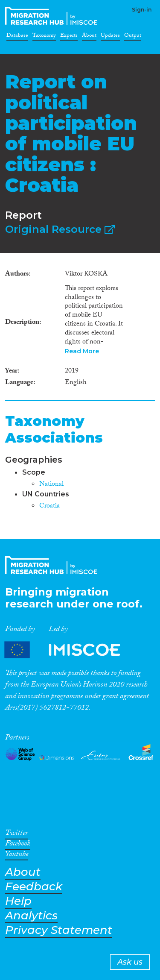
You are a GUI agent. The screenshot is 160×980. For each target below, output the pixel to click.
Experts (69, 37)
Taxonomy (44, 37)
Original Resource (60, 229)
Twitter (16, 834)
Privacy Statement (59, 930)
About (89, 37)
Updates (110, 37)
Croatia (49, 506)
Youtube (17, 856)
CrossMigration (53, 16)
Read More (82, 351)
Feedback (34, 887)
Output (133, 37)
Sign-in (142, 10)
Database (17, 37)
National (51, 485)
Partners (70, 650)
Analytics (31, 916)
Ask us (130, 962)
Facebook (18, 845)
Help (18, 901)
